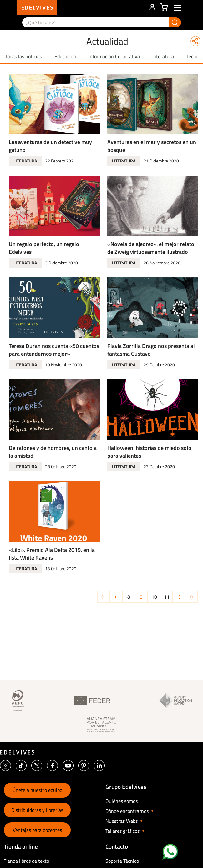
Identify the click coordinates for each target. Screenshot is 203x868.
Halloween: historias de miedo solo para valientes (149, 452)
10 (155, 597)
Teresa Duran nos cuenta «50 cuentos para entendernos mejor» (54, 350)
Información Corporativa (114, 56)
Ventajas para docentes (37, 830)
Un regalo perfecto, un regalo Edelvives (44, 248)
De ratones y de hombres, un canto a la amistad (53, 452)
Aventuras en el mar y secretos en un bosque (152, 146)
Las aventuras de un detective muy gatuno (50, 146)
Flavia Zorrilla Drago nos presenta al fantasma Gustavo (151, 350)
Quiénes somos (122, 801)
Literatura (163, 56)
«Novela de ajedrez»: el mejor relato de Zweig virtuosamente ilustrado (151, 248)
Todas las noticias (23, 56)
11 (168, 597)
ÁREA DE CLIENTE (152, 7)
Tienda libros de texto (26, 861)
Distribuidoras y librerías (37, 810)
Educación (65, 56)
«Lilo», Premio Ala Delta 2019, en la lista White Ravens (52, 554)
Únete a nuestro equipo (37, 790)
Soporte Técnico (122, 861)
